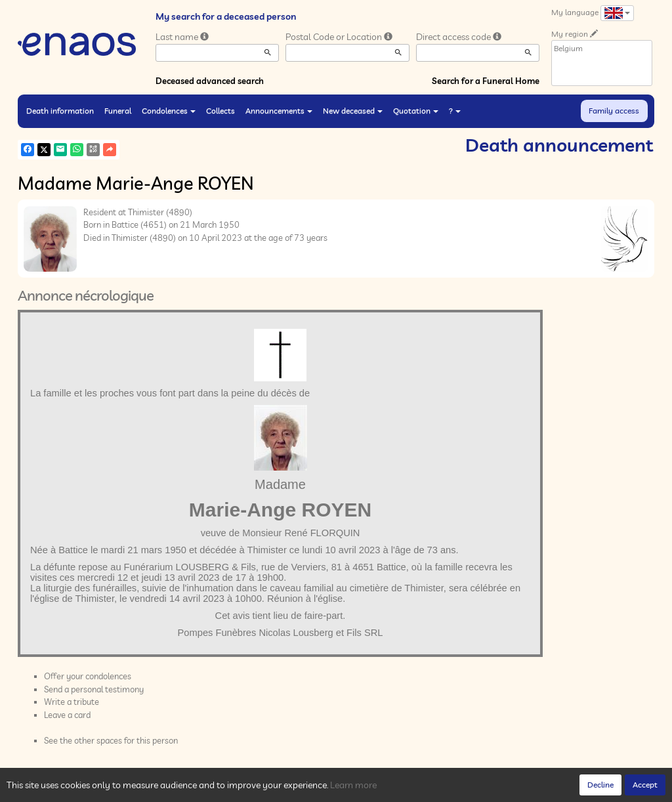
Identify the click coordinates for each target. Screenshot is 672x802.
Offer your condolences (88, 676)
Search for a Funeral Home (486, 81)
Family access (614, 111)
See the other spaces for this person (111, 740)
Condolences (169, 111)
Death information (60, 111)
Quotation (416, 111)
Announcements (279, 111)
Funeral (118, 111)
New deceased (353, 111)
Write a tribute (72, 702)
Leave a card (67, 715)
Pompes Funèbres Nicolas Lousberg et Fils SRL (281, 633)
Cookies (171, 789)
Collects (220, 111)
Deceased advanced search (210, 81)
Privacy (136, 789)
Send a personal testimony (94, 689)
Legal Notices (218, 789)
